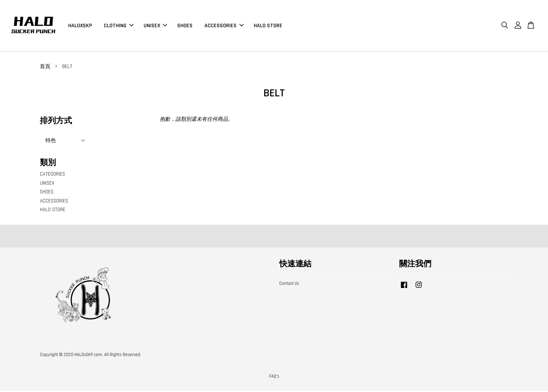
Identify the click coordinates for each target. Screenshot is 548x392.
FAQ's (274, 378)
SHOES (185, 26)
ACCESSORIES (224, 26)
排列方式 (56, 122)
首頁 (45, 68)
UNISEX (155, 26)
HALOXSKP (80, 26)
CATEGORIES (52, 175)
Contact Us (289, 284)
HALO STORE (268, 26)
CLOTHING (119, 26)
